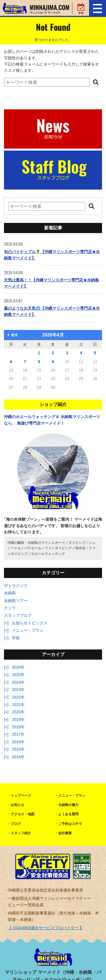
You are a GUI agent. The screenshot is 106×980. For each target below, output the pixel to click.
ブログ (16, 824)
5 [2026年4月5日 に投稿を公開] (95, 353)
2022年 (18, 697)
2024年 (18, 682)
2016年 (18, 742)
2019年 (18, 720)
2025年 (18, 675)
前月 (13, 335)
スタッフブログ (18, 615)
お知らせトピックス (30, 623)
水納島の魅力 (68, 805)
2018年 (18, 727)
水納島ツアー (16, 601)
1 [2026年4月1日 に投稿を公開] (39, 353)
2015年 (18, 749)
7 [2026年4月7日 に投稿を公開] (25, 362)
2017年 (18, 734)
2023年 (18, 690)
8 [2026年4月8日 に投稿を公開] (39, 362)
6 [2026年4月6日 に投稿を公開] (11, 362)
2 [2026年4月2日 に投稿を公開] (53, 353)
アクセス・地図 (23, 814)
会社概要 (65, 833)
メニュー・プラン (28, 630)
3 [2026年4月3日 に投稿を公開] (67, 353)
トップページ (21, 796)
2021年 (18, 705)
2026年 (18, 667)
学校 (16, 638)
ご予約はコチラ (70, 824)
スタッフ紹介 (21, 833)
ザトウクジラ (16, 586)
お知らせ (18, 805)
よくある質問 (68, 814)
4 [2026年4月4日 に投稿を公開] (81, 353)
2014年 (18, 757)
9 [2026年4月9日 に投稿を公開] (53, 362)
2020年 (18, 712)
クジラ (10, 608)
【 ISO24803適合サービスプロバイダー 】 (46, 928)
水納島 (10, 593)
